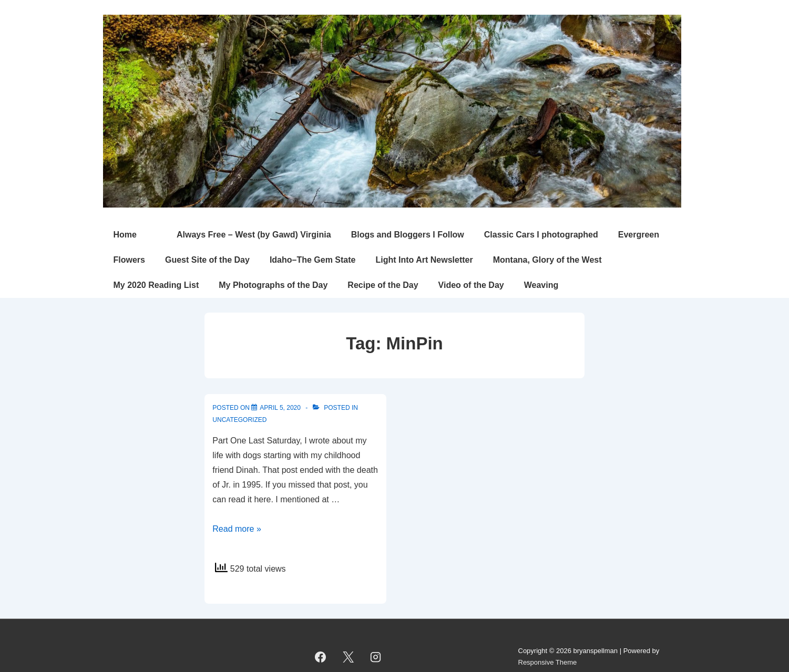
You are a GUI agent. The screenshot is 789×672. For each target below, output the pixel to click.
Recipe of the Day (383, 285)
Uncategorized (239, 420)
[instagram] (376, 657)
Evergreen (639, 235)
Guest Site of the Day (207, 260)
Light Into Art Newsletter (424, 260)
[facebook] (321, 657)
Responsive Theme (548, 662)
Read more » (237, 529)
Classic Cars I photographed (541, 235)
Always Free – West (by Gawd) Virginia (254, 235)
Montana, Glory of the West (547, 260)
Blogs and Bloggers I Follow (408, 235)
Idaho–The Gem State (313, 260)
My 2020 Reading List (156, 285)
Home (125, 235)
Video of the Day (471, 285)
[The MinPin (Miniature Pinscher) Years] (280, 408)
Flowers (129, 260)
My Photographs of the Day (273, 285)
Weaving (541, 285)
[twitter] (348, 657)
